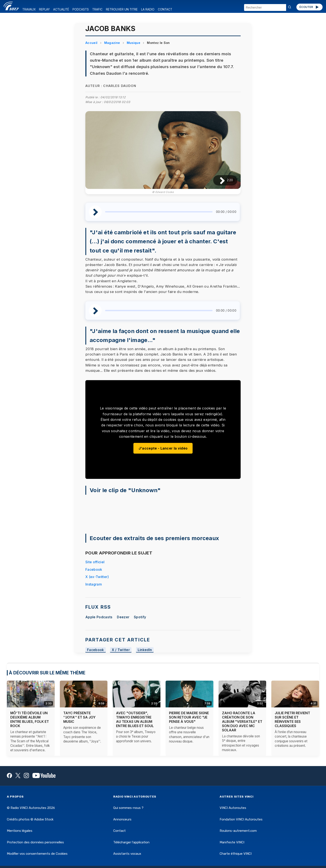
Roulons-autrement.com (238, 831)
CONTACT (165, 9)
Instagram (94, 584)
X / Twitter (121, 650)
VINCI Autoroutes (233, 808)
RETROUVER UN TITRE (122, 9)
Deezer (123, 617)
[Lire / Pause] (219, 180)
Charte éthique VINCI (236, 854)
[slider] (159, 212)
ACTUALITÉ (61, 9)
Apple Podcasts (99, 617)
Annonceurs (122, 819)
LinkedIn (145, 650)
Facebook (94, 569)
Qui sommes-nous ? (128, 808)
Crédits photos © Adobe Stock (30, 819)
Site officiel (95, 562)
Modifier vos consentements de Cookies (37, 854)
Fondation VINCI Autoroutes (241, 819)
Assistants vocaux (127, 854)
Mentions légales (20, 831)
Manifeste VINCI (232, 842)
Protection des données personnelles (35, 842)
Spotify (140, 617)
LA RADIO (148, 9)
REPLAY (44, 9)
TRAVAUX (29, 9)
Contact (119, 831)
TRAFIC (97, 9)
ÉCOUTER (309, 7)
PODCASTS (81, 9)
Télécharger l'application (131, 842)
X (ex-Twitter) (97, 577)
